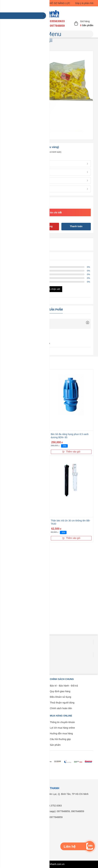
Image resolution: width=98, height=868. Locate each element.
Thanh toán (76, 226)
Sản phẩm (55, 745)
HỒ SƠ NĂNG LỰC (60, 3)
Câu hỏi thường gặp (60, 739)
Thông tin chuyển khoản (62, 722)
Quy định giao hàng (60, 691)
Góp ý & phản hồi (84, 3)
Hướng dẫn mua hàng (61, 733)
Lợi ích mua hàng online (62, 728)
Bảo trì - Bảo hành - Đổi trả (64, 686)
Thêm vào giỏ (71, 452)
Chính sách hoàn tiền (61, 708)
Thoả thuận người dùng (62, 703)
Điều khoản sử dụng (60, 697)
